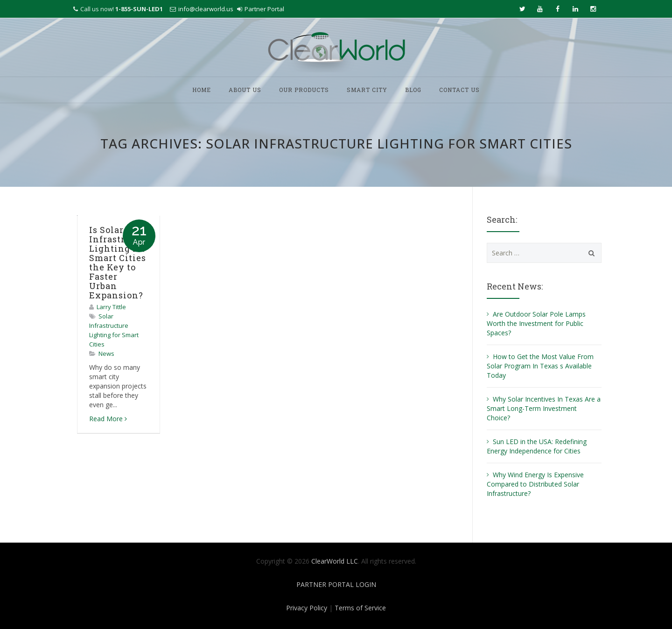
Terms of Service (360, 608)
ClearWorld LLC (335, 561)
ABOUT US (245, 90)
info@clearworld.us (206, 9)
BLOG (413, 90)
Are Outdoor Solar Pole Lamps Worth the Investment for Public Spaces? (536, 323)
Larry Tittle (111, 307)
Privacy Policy (307, 608)
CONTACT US (459, 90)
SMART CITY (367, 90)
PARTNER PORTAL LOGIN (336, 584)
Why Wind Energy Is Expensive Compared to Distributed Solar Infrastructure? (535, 484)
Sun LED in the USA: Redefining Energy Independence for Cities (537, 446)
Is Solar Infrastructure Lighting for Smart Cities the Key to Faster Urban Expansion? (122, 262)
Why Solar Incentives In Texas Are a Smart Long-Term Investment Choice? (544, 408)
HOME (202, 90)
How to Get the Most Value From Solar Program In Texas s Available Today (540, 366)
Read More (108, 419)
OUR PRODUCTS (304, 90)
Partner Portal (264, 9)
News (106, 353)
